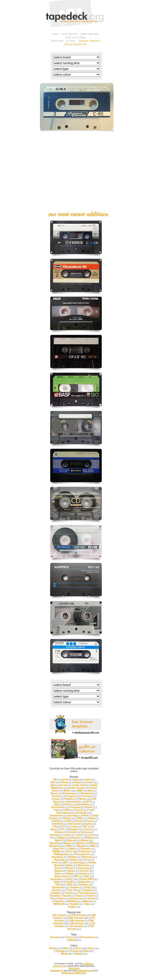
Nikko (74, 849)
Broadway (88, 793)
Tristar (91, 896)
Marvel (73, 840)
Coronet (89, 796)
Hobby (93, 818)
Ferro (72, 937)
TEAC (71, 885)
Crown (57, 799)
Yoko (89, 904)
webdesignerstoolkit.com (74, 973)
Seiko (59, 874)
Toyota (70, 893)
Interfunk (59, 824)
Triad (80, 896)
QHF (66, 862)
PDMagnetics (63, 854)
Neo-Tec (61, 849)
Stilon (59, 882)
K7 (64, 829)
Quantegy (80, 862)
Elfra (58, 804)
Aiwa (89, 779)
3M (56, 779)
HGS (87, 815)
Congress (73, 796)
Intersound (76, 824)
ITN (56, 827)
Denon (85, 799)
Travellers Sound (61, 896)
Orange (62, 951)
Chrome (57, 937)
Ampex (79, 782)
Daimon (71, 799)
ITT (65, 827)
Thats (90, 887)
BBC (82, 791)
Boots (56, 793)
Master (86, 840)
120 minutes (78, 926)
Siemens (85, 874)
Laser (81, 835)
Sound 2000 (88, 879)
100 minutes (79, 923)
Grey (93, 948)
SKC (78, 876)
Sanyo (73, 871)
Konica (86, 832)
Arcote (64, 785)
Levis (92, 835)
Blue (68, 948)
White (66, 954)
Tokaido (89, 890)
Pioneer (75, 860)
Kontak (56, 835)
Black (55, 948)
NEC (94, 846)
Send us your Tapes (76, 37)
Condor (58, 796)
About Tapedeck (70, 34)
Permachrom (84, 854)
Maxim (69, 843)
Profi (56, 862)
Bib (91, 791)
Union (63, 898)
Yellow (80, 954)
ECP (90, 802)
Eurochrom (59, 807)
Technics (85, 885)
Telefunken (60, 887)
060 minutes (79, 918)
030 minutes (81, 915)
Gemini (81, 810)
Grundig (74, 815)
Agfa (78, 779)
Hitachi (69, 818)
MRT (71, 846)
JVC (87, 827)
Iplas (90, 824)
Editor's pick (57, 41)
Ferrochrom (89, 937)
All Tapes (71, 41)
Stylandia (86, 882)
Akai (54, 782)
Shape (71, 874)
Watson (89, 901)
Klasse (60, 832)
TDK (60, 885)
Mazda (81, 843)
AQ (54, 785)
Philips (74, 857)
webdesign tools (85, 971)
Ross (59, 868)
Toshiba (57, 893)
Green (80, 948)
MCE (93, 843)
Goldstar (83, 813)
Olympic (87, 849)
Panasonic (87, 851)
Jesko (76, 827)
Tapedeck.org (57, 971)
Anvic (91, 782)
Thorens (58, 890)
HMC (82, 818)
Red (88, 951)
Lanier (68, 835)
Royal (71, 868)
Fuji (58, 810)
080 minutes (79, 921)
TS (53, 898)
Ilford (80, 821)
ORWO (58, 851)
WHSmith (61, 904)
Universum (78, 898)
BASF (70, 791)
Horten (58, 821)
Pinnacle (60, 860)
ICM (70, 821)
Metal (74, 940)
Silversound (63, 876)
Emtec (70, 804)
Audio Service (78, 788)
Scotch (86, 871)
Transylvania (87, 893)
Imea (91, 821)
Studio (71, 882)
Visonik (59, 901)
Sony (72, 879)
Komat (73, 832)
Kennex (90, 829)
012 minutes (61, 915)
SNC (88, 876)
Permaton (59, 857)
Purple (76, 951)
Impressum (74, 968)
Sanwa (60, 871)
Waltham (74, 901)
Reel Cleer (85, 865)
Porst (88, 860)
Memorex (57, 846)
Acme (66, 779)
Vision (93, 898)
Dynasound (75, 802)
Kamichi (75, 829)
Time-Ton (74, 890)
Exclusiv (76, 807)
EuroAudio (85, 804)
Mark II (60, 840)
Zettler (73, 907)
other (72, 851)
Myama (83, 846)
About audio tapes (90, 34)
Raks (71, 865)
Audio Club (80, 785)
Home (55, 34)
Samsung (85, 868)
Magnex (77, 838)
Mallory (91, 838)
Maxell (55, 843)
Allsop (66, 782)
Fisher (90, 807)
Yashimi (76, 904)
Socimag (57, 879)
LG (53, 838)
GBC (69, 810)
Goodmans (57, 815)
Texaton (76, 887)
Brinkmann (71, 793)
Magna (63, 838)
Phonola (89, 857)
